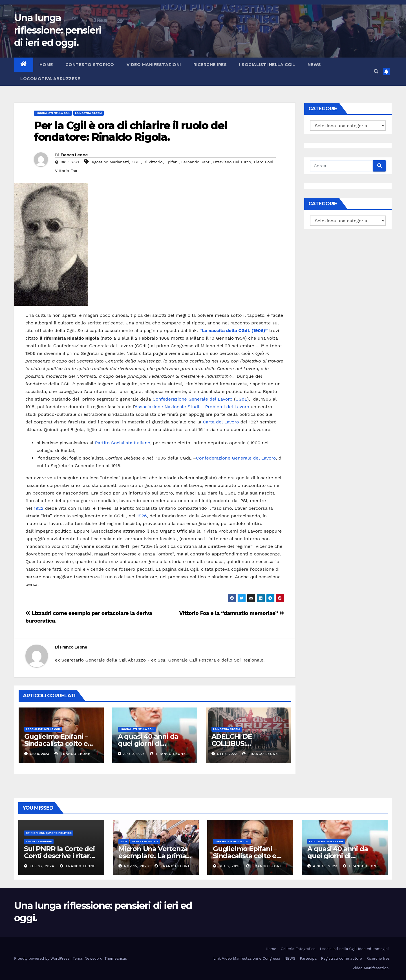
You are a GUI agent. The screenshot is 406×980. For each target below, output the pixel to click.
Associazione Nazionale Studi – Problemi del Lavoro (192, 407)
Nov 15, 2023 (136, 866)
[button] (376, 72)
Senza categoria (39, 841)
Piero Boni (263, 162)
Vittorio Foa (66, 171)
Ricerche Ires (210, 65)
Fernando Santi (196, 162)
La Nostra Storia (89, 113)
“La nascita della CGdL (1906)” (234, 330)
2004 (124, 841)
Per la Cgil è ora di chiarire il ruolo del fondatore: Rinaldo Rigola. (130, 131)
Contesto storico (90, 65)
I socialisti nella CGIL (267, 65)
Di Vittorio (153, 162)
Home (46, 65)
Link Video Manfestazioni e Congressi (247, 958)
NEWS (314, 65)
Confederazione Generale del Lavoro (192, 399)
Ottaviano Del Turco (232, 162)
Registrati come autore (342, 958)
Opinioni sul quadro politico (49, 833)
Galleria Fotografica (298, 949)
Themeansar (115, 958)
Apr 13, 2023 (325, 866)
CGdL (241, 399)
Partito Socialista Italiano (123, 443)
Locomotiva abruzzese (50, 79)
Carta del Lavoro (221, 422)
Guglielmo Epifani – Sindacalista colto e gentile (56, 743)
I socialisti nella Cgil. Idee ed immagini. (355, 949)
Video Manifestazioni (154, 65)
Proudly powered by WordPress (42, 958)
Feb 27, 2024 (42, 866)
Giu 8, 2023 (230, 866)
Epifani (172, 162)
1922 (39, 508)
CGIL (136, 162)
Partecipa (308, 958)
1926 (142, 516)
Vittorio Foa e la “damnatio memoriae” (232, 613)
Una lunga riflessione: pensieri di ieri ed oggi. (58, 30)
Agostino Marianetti (110, 162)
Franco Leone (74, 155)
